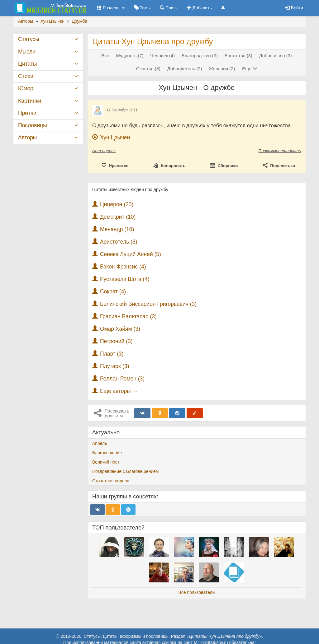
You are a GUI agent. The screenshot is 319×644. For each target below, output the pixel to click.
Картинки (30, 101)
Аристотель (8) (119, 242)
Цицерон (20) (117, 204)
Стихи (26, 76)
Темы (142, 8)
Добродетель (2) (185, 69)
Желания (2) (222, 69)
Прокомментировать (280, 151)
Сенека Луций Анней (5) (131, 254)
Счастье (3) (148, 69)
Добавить (199, 8)
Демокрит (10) (118, 217)
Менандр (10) (117, 229)
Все (105, 56)
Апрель (100, 443)
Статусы (29, 39)
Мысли (27, 52)
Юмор (26, 88)
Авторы (27, 138)
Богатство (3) (238, 56)
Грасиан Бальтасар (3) (128, 316)
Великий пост (106, 462)
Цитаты (27, 64)
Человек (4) (162, 56)
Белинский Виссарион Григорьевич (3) (148, 304)
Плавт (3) (112, 354)
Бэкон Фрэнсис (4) (123, 267)
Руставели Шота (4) (125, 279)
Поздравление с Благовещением (125, 471)
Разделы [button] (111, 8)
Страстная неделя (111, 481)
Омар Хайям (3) (120, 329)
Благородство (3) (200, 56)
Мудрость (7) (130, 56)
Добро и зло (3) (276, 56)
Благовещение (107, 453)
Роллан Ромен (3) (122, 379)
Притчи (27, 113)
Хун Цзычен (115, 138)
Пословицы (33, 125)
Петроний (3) (116, 341)
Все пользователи (197, 592)
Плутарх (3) (115, 366)
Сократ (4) (113, 292)
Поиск (169, 8)
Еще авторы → (119, 391)
